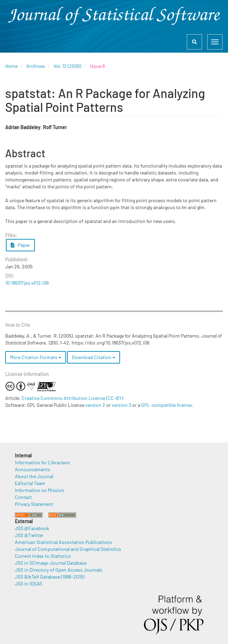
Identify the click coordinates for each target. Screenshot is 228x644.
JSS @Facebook (32, 528)
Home (11, 66)
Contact (23, 497)
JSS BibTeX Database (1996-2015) (50, 577)
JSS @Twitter (29, 535)
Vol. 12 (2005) (67, 66)
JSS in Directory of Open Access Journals (59, 570)
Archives (36, 66)
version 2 (95, 405)
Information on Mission (40, 490)
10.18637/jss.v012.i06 (27, 283)
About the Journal (34, 476)
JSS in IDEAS (29, 584)
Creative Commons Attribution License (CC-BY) (72, 398)
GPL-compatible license (166, 405)
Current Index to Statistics (43, 556)
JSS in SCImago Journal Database (51, 563)
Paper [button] (20, 245)
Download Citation (94, 357)
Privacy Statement (34, 504)
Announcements (33, 469)
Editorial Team (30, 483)
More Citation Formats (36, 357)
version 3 (121, 405)
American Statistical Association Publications (63, 542)
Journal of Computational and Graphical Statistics (68, 549)
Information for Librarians (42, 462)
